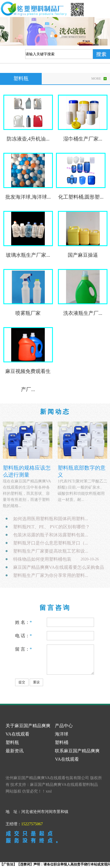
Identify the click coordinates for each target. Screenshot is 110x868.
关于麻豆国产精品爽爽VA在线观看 (28, 730)
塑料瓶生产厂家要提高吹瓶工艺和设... (51, 551)
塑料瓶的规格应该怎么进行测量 (27, 471)
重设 (36, 682)
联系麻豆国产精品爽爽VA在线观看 (77, 755)
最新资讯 (15, 751)
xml (49, 791)
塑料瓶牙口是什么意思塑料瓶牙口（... (51, 543)
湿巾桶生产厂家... (83, 139)
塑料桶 (62, 742)
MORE (96, 79)
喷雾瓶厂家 (28, 313)
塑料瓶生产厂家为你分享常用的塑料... (51, 575)
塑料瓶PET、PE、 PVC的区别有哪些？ (52, 527)
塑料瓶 (12, 742)
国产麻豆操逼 (83, 255)
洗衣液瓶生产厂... (83, 313)
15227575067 (32, 824)
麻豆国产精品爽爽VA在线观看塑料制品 (64, 785)
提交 (22, 682)
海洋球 (62, 734)
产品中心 (64, 726)
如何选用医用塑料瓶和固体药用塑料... (51, 519)
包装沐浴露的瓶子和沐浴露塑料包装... (51, 535)
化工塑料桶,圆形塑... (81, 197)
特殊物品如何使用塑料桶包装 (42, 559)
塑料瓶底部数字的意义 (82, 471)
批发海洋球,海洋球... (28, 197)
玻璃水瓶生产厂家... (28, 255)
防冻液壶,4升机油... (28, 139)
